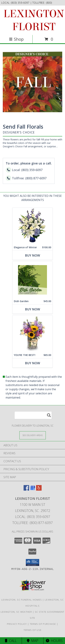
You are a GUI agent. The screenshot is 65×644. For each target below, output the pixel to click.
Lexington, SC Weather (16, 612)
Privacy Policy (17, 624)
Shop (16, 39)
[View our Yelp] (39, 489)
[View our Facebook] (26, 489)
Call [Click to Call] (11, 641)
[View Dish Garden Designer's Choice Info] (32, 280)
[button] (32, 562)
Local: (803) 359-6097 (33, 517)
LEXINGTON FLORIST (34, 20)
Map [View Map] (33, 641)
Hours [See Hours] (54, 641)
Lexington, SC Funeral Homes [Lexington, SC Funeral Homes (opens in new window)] (22, 600)
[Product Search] (33, 415)
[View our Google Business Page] (33, 489)
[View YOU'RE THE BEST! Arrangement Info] (32, 334)
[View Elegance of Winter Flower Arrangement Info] (32, 226)
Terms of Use (33, 630)
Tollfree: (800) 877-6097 (32, 523)
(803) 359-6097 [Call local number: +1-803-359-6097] (21, 3)
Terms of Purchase (43, 624)
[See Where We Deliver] (33, 435)
